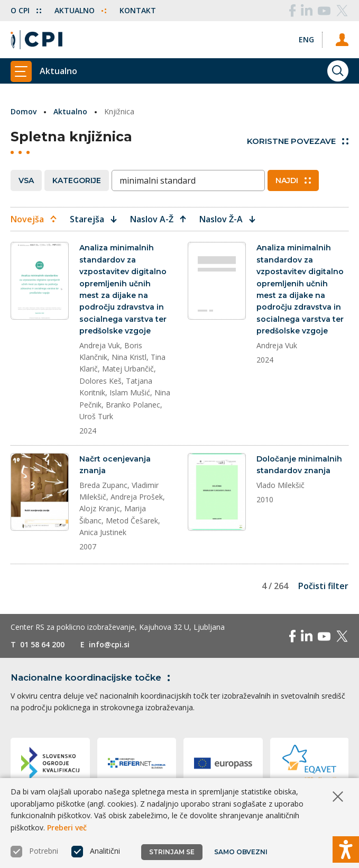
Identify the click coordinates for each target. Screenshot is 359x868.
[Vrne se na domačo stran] (36, 40)
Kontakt (138, 10)
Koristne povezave (298, 141)
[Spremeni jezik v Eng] (306, 39)
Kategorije (77, 180)
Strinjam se (172, 852)
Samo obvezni (241, 852)
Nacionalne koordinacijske (92, 677)
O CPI (26, 10)
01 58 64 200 (42, 644)
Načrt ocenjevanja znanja (115, 465)
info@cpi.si (109, 644)
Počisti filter (323, 586)
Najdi (293, 180)
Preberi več (67, 828)
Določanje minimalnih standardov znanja (299, 465)
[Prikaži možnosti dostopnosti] (346, 849)
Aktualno (80, 10)
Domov (24, 111)
